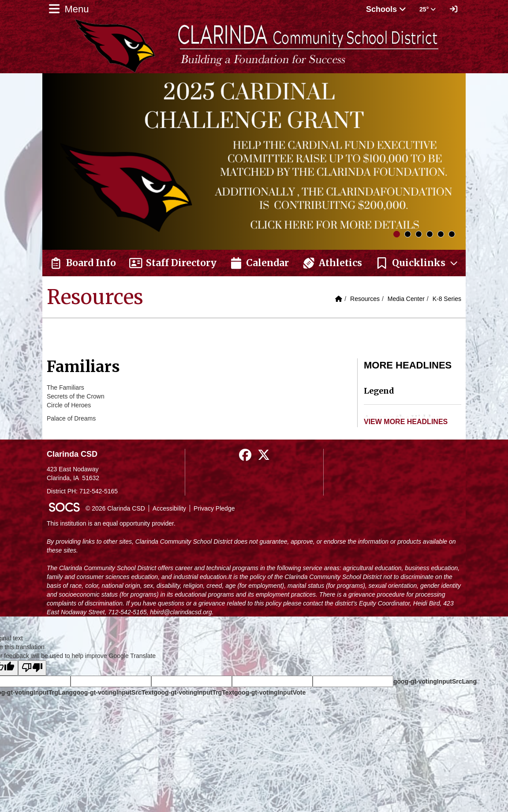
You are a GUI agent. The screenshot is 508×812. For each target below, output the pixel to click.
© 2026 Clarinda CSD (115, 508)
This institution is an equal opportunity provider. (111, 523)
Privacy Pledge (214, 508)
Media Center (406, 299)
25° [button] (428, 9)
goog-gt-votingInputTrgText (194, 692)
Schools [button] (386, 9)
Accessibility (169, 508)
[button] (417, 263)
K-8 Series (447, 299)
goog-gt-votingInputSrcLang (435, 681)
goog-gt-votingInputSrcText (113, 692)
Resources (365, 299)
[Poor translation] (32, 668)
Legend (379, 391)
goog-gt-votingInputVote (270, 692)
